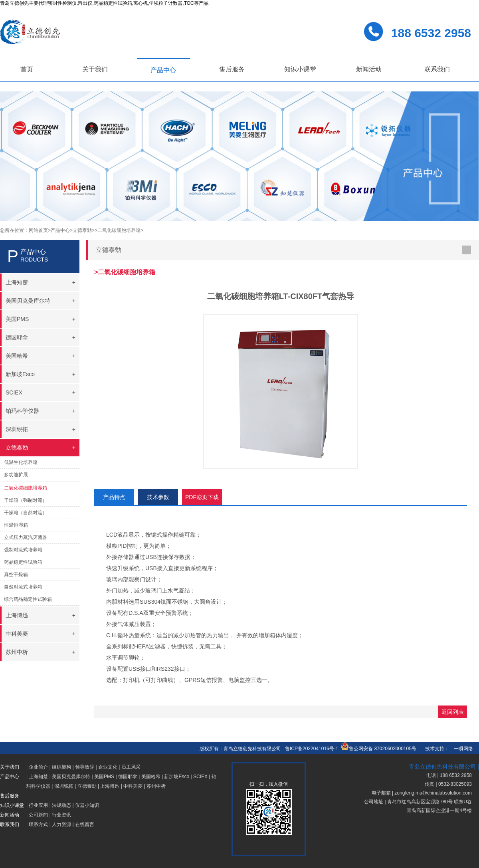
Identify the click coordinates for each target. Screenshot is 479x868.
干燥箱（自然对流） (26, 513)
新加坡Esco (177, 777)
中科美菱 (133, 786)
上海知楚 (38, 777)
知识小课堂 (300, 69)
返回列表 (453, 712)
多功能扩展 (16, 475)
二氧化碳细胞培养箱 (26, 488)
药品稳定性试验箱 (23, 562)
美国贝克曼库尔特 (71, 777)
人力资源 (61, 824)
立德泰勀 (87, 786)
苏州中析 (156, 786)
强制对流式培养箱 (23, 550)
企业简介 (38, 767)
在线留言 (85, 824)
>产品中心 (59, 230)
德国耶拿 (128, 777)
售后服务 (232, 69)
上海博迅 (110, 786)
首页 (27, 69)
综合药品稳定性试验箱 (28, 599)
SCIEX (200, 777)
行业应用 (38, 805)
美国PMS (104, 777)
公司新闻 (38, 815)
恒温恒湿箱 (16, 525)
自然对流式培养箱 (23, 587)
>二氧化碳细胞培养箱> (119, 230)
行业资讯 (61, 815)
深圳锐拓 (64, 786)
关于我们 (95, 69)
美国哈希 (151, 777)
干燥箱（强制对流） (26, 500)
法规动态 (61, 805)
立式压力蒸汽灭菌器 (26, 537)
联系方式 (38, 824)
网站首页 (38, 230)
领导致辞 (85, 767)
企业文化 (108, 767)
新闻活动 (369, 69)
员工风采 (131, 767)
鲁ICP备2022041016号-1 (312, 749)
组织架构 (61, 767)
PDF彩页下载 (202, 497)
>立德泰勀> (82, 230)
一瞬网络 (461, 749)
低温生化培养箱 (21, 462)
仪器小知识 (87, 805)
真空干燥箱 (16, 575)
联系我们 (437, 69)
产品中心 (163, 70)
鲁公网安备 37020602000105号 (379, 749)
